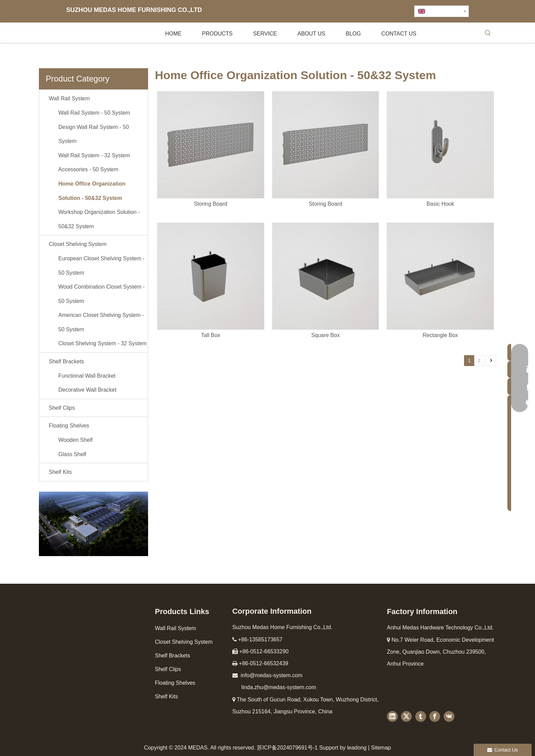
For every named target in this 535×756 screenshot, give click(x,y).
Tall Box (211, 335)
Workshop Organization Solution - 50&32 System (99, 219)
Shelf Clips (62, 408)
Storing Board (211, 204)
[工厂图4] (93, 524)
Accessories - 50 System (88, 169)
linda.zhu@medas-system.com (279, 687)
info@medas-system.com (272, 675)
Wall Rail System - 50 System (94, 113)
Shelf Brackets (66, 361)
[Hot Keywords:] (488, 34)
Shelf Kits (60, 472)
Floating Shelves (69, 426)
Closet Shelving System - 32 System (103, 343)
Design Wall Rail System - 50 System (94, 134)
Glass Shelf (72, 454)
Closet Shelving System (78, 244)
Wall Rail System (69, 98)
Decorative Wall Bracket (87, 390)
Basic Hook (440, 204)
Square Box (326, 335)
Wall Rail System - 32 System (94, 155)
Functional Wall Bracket (87, 376)
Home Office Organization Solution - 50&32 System (92, 191)
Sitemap (381, 748)
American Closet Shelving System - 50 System (101, 322)
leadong (357, 748)
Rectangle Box (440, 335)
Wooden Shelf (75, 440)
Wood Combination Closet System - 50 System (102, 294)
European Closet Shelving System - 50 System (102, 266)
